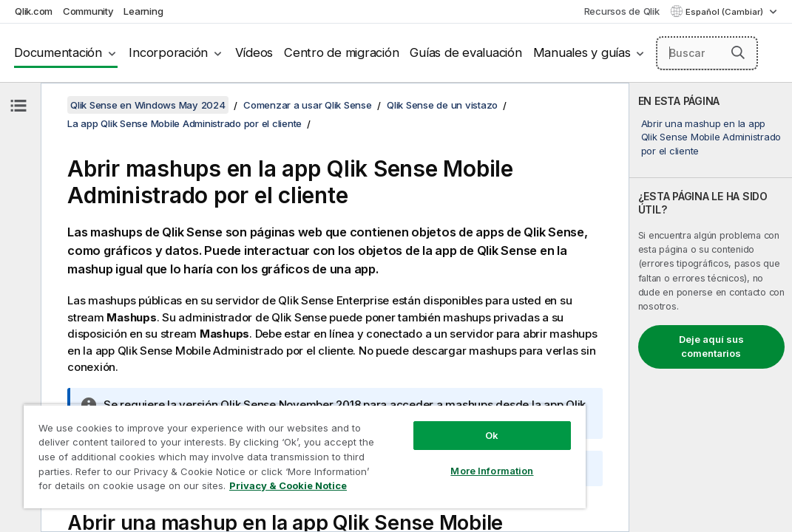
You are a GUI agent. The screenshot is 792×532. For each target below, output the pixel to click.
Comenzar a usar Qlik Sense (308, 105)
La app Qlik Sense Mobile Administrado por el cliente (185, 123)
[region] (253, 443)
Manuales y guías (582, 52)
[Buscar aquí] (707, 53)
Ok (405, 409)
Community (88, 11)
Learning (143, 11)
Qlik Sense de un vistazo (442, 105)
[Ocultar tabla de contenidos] (18, 106)
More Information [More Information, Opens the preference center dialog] (405, 445)
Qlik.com (34, 11)
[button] (738, 52)
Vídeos (254, 52)
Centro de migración (341, 52)
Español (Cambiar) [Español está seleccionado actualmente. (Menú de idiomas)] (725, 12)
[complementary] (711, 307)
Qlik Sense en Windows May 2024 (148, 105)
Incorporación (168, 52)
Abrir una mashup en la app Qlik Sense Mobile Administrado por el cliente (711, 137)
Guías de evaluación (466, 52)
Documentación (58, 52)
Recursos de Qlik (622, 11)
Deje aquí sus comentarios (711, 347)
